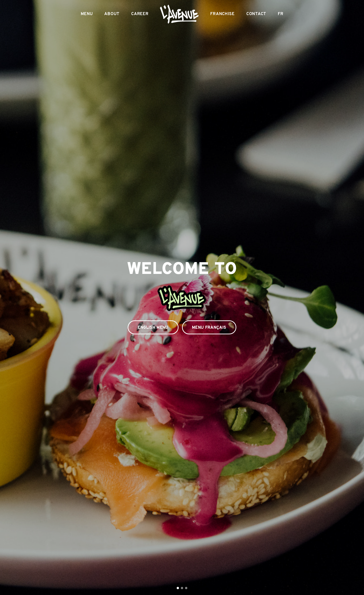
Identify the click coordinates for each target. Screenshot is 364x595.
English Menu (153, 328)
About (112, 14)
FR (281, 14)
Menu (87, 14)
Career (140, 14)
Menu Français (209, 328)
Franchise (222, 14)
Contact (256, 14)
